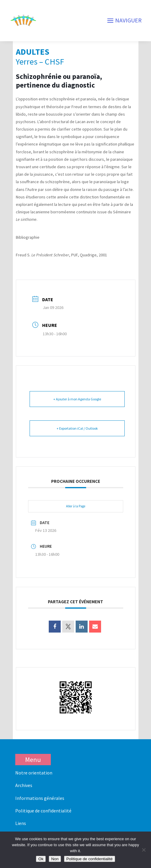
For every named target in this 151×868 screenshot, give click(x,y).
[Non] (144, 850)
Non (55, 859)
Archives (24, 785)
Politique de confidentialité (43, 811)
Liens (21, 823)
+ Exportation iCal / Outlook (77, 428)
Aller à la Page (76, 506)
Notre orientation (34, 773)
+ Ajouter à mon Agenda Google (77, 399)
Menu (33, 760)
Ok (41, 859)
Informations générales (40, 798)
